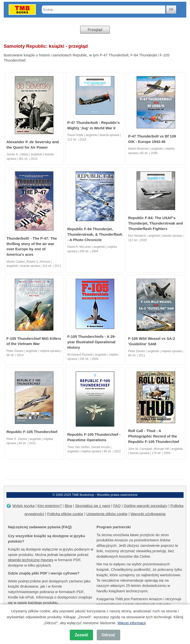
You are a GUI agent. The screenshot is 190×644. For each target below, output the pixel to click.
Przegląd (95, 30)
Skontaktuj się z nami (93, 506)
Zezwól (81, 635)
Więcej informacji (131, 623)
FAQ (117, 506)
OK (171, 9)
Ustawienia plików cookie (107, 514)
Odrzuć (108, 635)
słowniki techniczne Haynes (31, 560)
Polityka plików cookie (65, 514)
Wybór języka (24, 506)
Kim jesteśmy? (50, 506)
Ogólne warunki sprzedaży (146, 506)
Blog (69, 506)
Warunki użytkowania (148, 514)
